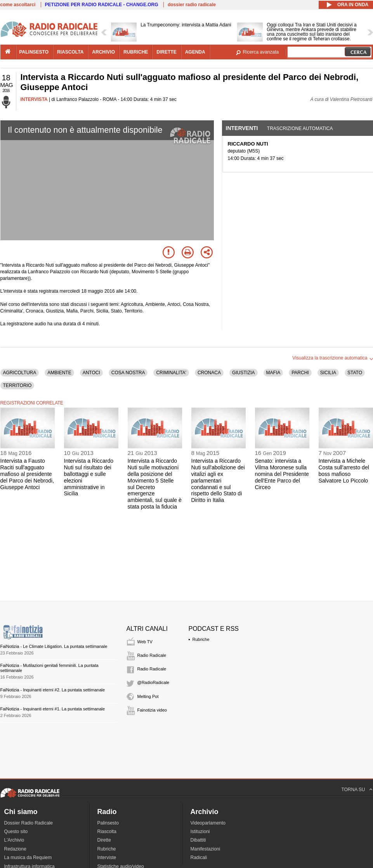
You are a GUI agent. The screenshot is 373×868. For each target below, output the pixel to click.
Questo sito (16, 832)
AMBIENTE (59, 373)
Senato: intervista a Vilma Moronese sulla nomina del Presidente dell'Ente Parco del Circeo (282, 474)
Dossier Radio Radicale (29, 823)
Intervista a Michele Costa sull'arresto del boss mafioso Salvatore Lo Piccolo (344, 470)
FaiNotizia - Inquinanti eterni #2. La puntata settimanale (53, 690)
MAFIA (273, 373)
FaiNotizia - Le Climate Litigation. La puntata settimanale (54, 646)
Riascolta (107, 832)
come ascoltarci (18, 5)
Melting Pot (148, 696)
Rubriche (201, 639)
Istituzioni (200, 832)
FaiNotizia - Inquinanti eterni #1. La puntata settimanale (53, 709)
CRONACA (209, 373)
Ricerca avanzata (261, 52)
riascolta (70, 52)
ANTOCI (91, 373)
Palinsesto (108, 823)
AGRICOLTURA (20, 373)
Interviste (107, 858)
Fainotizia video (152, 710)
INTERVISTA (34, 99)
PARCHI (300, 373)
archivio (103, 52)
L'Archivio (14, 840)
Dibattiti (198, 840)
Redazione (15, 849)
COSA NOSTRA (128, 373)
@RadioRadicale (154, 682)
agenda (195, 52)
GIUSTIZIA (244, 373)
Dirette (104, 840)
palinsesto (34, 52)
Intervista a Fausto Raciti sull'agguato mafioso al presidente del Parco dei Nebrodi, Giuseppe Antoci (27, 474)
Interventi (242, 128)
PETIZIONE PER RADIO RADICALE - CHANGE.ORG (102, 5)
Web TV (145, 642)
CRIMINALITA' (171, 373)
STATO (355, 373)
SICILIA (328, 373)
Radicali (199, 858)
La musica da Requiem (28, 858)
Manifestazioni (206, 849)
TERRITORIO (17, 385)
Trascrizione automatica (300, 128)
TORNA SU (353, 790)
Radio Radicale (152, 655)
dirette (166, 52)
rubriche (136, 52)
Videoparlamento (208, 823)
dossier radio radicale (192, 5)
